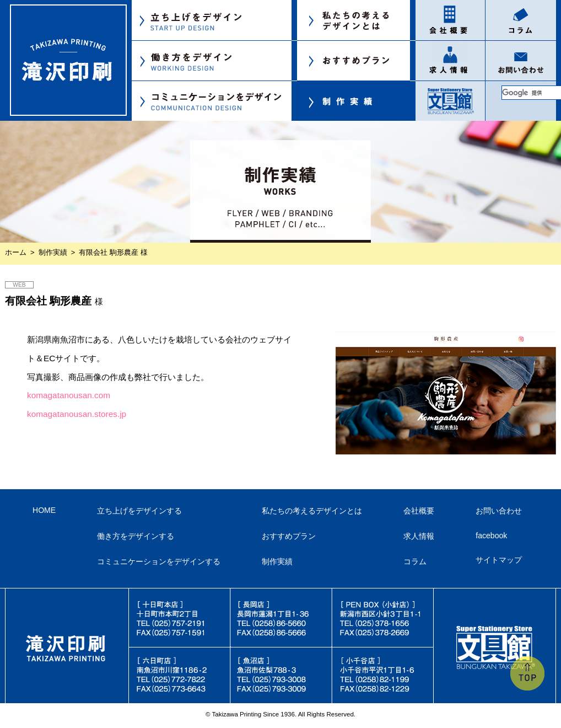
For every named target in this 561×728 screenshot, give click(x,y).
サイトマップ (499, 560)
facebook (491, 536)
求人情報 (419, 536)
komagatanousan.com (69, 395)
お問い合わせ (499, 511)
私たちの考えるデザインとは (312, 511)
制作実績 (53, 252)
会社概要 (419, 511)
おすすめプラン (289, 536)
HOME (44, 510)
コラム (415, 561)
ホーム (16, 252)
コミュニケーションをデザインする (159, 561)
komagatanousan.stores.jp (77, 414)
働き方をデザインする (136, 536)
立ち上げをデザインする (139, 511)
